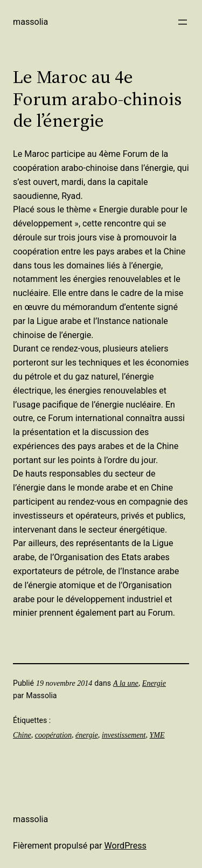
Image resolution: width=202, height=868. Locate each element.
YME (157, 735)
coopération (53, 735)
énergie (87, 735)
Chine (22, 735)
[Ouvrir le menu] (183, 22)
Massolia (30, 22)
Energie (154, 683)
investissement (124, 735)
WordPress (126, 846)
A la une (126, 683)
